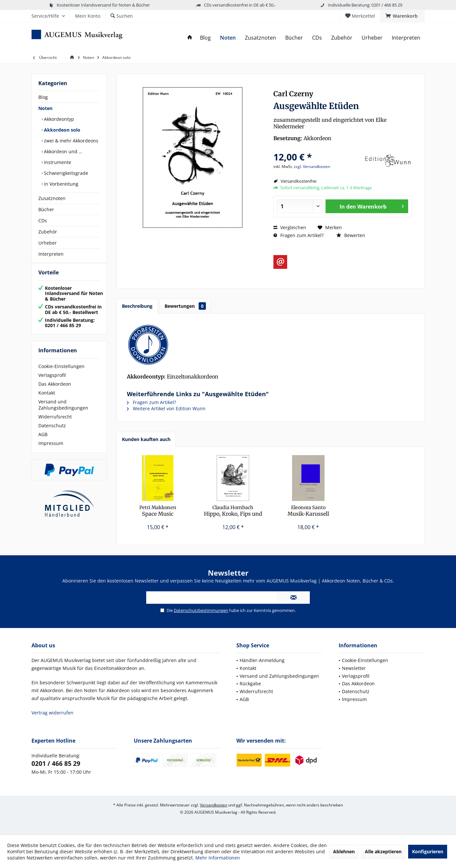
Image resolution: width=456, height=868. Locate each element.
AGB (43, 441)
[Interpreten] (406, 38)
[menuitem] (402, 16)
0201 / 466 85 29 (56, 764)
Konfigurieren (428, 851)
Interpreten (51, 254)
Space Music (158, 511)
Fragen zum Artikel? (298, 235)
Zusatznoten (52, 198)
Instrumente (57, 162)
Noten (45, 108)
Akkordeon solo (61, 130)
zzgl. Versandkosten (312, 166)
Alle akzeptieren (383, 851)
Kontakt (47, 399)
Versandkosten (214, 805)
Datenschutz (52, 432)
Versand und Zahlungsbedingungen (63, 411)
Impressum (51, 450)
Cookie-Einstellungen (61, 373)
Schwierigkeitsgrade (65, 173)
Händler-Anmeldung (262, 660)
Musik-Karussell (308, 511)
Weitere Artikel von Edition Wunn (166, 408)
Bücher (46, 209)
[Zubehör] (342, 38)
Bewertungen (185, 306)
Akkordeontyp (58, 119)
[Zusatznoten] (260, 38)
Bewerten (351, 235)
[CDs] (317, 38)
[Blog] (205, 38)
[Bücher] (294, 38)
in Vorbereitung (60, 184)
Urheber (48, 243)
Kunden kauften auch (146, 439)
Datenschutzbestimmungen (201, 610)
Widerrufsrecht (55, 423)
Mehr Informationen (218, 858)
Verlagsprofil (52, 382)
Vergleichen (290, 227)
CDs (43, 221)
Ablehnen (344, 851)
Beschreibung (137, 306)
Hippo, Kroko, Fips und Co (233, 511)
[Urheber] (372, 38)
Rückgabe (250, 683)
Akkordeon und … (62, 151)
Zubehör (48, 232)
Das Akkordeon (55, 390)
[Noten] (228, 38)
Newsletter (354, 668)
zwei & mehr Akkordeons (70, 141)
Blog (43, 97)
